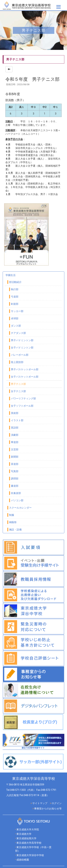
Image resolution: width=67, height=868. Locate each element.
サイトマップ (40, 803)
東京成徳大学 (24, 834)
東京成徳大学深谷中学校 (30, 855)
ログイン (57, 803)
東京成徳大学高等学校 (29, 843)
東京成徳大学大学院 (28, 829)
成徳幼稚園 (23, 860)
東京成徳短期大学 (26, 838)
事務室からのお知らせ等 (48, 809)
